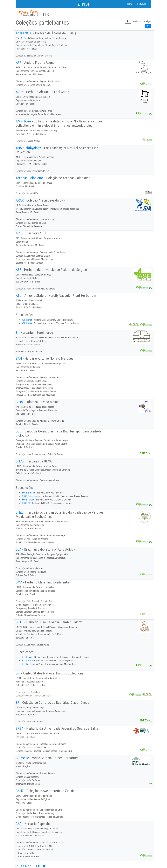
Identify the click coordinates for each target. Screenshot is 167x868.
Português (142, 4)
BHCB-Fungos (28, 500)
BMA (19, 582)
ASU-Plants (27, 323)
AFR (19, 63)
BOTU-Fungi (27, 657)
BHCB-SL (26, 503)
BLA (19, 549)
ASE (19, 270)
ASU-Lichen (27, 320)
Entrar (130, 4)
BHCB (20, 461)
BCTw (20, 402)
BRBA (20, 729)
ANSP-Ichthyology (28, 148)
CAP (19, 824)
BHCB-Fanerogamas (31, 496)
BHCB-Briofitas (28, 493)
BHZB (20, 512)
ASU (19, 296)
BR (18, 703)
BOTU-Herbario (29, 661)
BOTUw (25, 664)
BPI (18, 673)
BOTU (20, 622)
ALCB (19, 92)
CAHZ (20, 791)
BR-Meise (22, 758)
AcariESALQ (24, 33)
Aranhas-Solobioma (30, 178)
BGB (19, 431)
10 (35, 866)
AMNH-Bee (23, 121)
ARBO (20, 233)
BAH (19, 358)
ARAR (20, 200)
